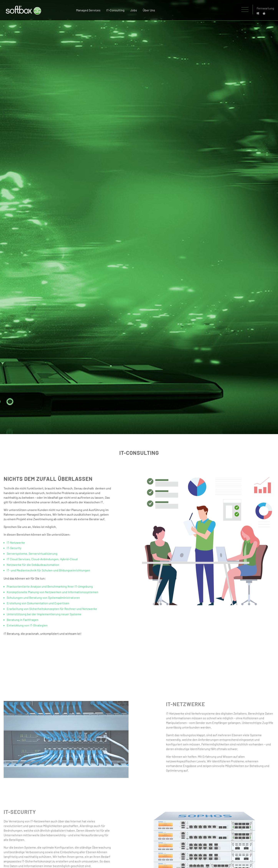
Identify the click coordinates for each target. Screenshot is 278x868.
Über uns (149, 10)
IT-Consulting (115, 10)
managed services (88, 10)
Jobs (134, 10)
